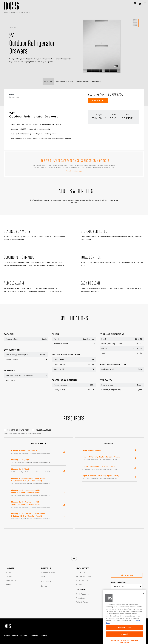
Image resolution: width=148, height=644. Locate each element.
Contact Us (80, 572)
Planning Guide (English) (38, 461)
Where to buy (127, 575)
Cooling (14, 13)
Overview (48, 81)
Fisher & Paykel (82, 602)
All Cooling (26, 13)
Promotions (81, 598)
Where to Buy (98, 100)
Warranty (80, 584)
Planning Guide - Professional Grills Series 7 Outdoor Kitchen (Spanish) (38, 505)
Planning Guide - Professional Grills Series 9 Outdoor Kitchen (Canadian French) (38, 481)
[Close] (143, 606)
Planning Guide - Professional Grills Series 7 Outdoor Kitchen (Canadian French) (38, 516)
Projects (44, 576)
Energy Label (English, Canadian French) (110, 468)
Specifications (82, 81)
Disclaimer (34, 636)
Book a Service (82, 580)
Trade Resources (83, 594)
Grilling (8, 572)
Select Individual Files (18, 430)
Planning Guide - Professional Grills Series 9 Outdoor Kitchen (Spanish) (38, 493)
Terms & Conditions (20, 636)
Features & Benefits (64, 81)
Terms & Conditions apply (74, 171)
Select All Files (43, 430)
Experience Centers (49, 572)
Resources (97, 81)
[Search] (135, 3)
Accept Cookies (124, 640)
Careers (44, 586)
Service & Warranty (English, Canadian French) (110, 458)
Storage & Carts (12, 580)
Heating (9, 584)
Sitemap (44, 636)
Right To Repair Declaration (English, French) (110, 477)
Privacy (7, 636)
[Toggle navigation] (145, 3)
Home (6, 13)
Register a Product (83, 576)
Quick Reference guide (110, 450)
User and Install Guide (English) (38, 452)
